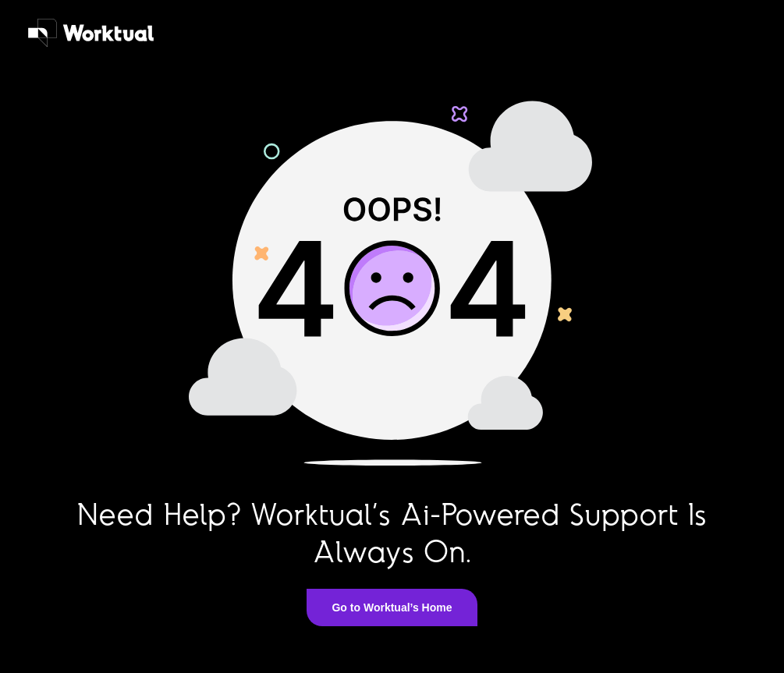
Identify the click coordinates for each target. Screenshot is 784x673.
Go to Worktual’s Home (392, 607)
